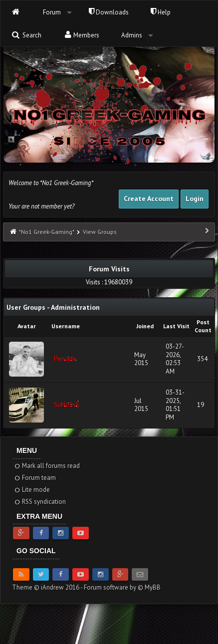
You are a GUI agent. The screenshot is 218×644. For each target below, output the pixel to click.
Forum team (35, 478)
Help (161, 12)
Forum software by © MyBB (122, 587)
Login (195, 199)
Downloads (109, 12)
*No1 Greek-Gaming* (46, 232)
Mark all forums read (47, 466)
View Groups (100, 232)
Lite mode (32, 490)
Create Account (149, 199)
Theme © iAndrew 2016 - (48, 587)
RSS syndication (40, 502)
